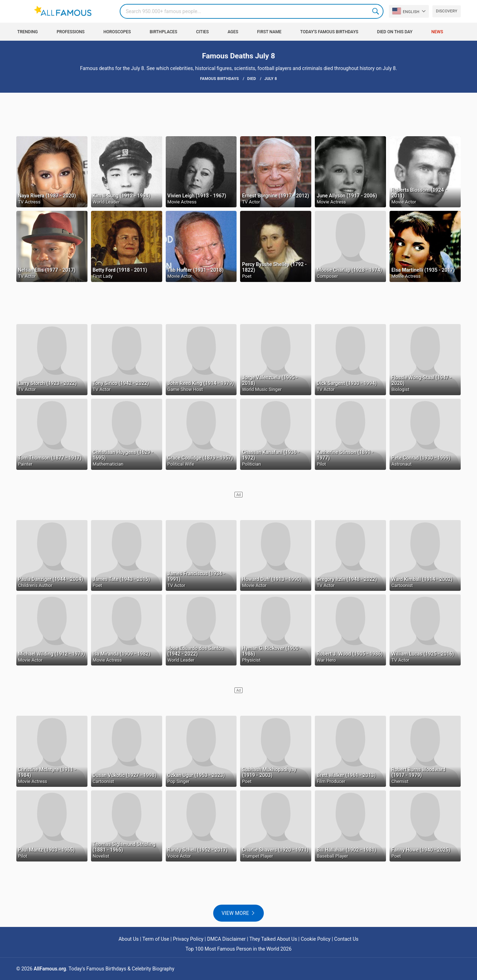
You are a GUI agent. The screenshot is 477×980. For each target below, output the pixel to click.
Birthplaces (164, 32)
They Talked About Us (273, 939)
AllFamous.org (50, 969)
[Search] (252, 11)
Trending (28, 32)
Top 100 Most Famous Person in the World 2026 (239, 949)
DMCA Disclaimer (226, 939)
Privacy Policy (188, 939)
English (406, 11)
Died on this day (395, 32)
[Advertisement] (238, 114)
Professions (71, 32)
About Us (129, 939)
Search (376, 11)
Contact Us (347, 939)
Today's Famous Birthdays (329, 32)
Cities (203, 32)
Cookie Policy (316, 939)
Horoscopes (117, 32)
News (437, 32)
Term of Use (156, 939)
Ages (233, 32)
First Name (269, 32)
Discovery (447, 11)
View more (235, 913)
